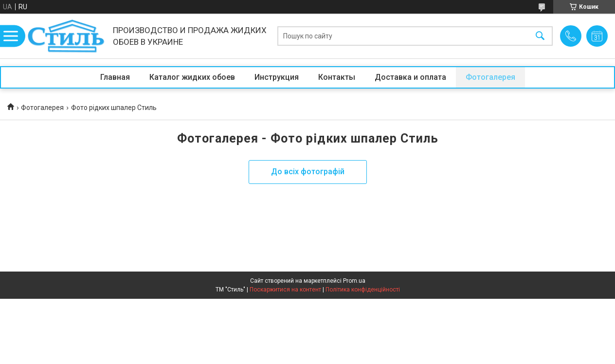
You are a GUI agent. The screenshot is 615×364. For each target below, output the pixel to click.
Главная (115, 77)
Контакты (337, 77)
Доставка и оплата (410, 77)
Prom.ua (354, 281)
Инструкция (277, 77)
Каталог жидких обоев (192, 77)
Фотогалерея (490, 77)
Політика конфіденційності (363, 290)
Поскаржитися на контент (285, 290)
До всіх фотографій (308, 172)
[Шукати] (540, 36)
